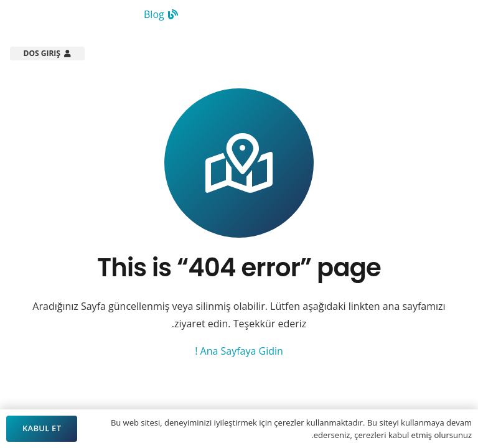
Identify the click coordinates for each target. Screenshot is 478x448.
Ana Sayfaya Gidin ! (239, 351)
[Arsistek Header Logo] (422, 54)
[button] (162, 54)
